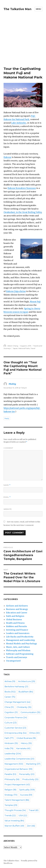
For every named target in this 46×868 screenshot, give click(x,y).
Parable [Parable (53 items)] (10, 774)
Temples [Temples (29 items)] (11, 805)
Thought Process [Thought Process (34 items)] (15, 810)
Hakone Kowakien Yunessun (22, 188)
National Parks (24, 348)
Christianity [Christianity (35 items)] (24, 707)
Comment (8, 448)
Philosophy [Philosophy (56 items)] (12, 779)
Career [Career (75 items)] (10, 697)
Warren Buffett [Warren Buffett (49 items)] (14, 826)
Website (8, 509)
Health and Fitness (15, 623)
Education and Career (17, 613)
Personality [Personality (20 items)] (27, 774)
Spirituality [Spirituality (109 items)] (27, 790)
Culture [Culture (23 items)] (11, 723)
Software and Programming (20, 654)
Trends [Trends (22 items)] (10, 816)
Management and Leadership (20, 640)
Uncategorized (13, 661)
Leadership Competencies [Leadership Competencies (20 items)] (19, 759)
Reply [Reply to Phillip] (7, 418)
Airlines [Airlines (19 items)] (10, 681)
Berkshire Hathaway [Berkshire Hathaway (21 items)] (16, 687)
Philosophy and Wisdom (18, 650)
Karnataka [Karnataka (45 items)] (23, 748)
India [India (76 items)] (9, 748)
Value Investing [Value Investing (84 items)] (14, 821)
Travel (33, 348)
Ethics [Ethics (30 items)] (35, 733)
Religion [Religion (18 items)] (10, 790)
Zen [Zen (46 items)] (31, 826)
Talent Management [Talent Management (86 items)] (17, 800)
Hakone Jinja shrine (16, 291)
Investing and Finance (17, 630)
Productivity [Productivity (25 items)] (30, 779)
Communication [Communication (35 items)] (31, 712)
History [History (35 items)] (26, 743)
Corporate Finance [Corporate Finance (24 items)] (16, 718)
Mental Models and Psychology (21, 644)
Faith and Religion (15, 616)
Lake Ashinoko (19, 123)
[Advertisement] (23, 42)
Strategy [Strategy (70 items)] (11, 795)
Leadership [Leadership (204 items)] (13, 754)
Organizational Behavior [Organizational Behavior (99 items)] (19, 769)
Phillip (12, 384)
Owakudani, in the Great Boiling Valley (23, 212)
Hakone (7, 157)
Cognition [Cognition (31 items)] (11, 712)
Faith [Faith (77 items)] (9, 738)
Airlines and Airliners (17, 606)
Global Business (14, 619)
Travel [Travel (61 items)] (34, 810)
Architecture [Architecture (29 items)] (27, 681)
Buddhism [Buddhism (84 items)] (26, 692)
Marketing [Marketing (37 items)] (33, 764)
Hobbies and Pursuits (16, 626)
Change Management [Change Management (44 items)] (17, 702)
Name (7, 485)
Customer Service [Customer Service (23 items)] (15, 728)
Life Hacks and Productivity (20, 637)
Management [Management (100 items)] (14, 764)
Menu (38, 9)
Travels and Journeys (17, 657)
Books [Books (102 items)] (10, 692)
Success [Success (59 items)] (26, 795)
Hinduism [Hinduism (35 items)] (11, 743)
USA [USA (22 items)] (23, 816)
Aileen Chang (13, 346)
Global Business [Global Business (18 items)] (26, 738)
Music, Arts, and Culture (18, 647)
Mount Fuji (35, 302)
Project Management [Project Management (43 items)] (17, 785)
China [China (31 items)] (9, 707)
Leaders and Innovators (18, 633)
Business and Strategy (17, 609)
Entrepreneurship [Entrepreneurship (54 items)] (16, 733)
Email (7, 497)
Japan (15, 348)
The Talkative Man (17, 9)
